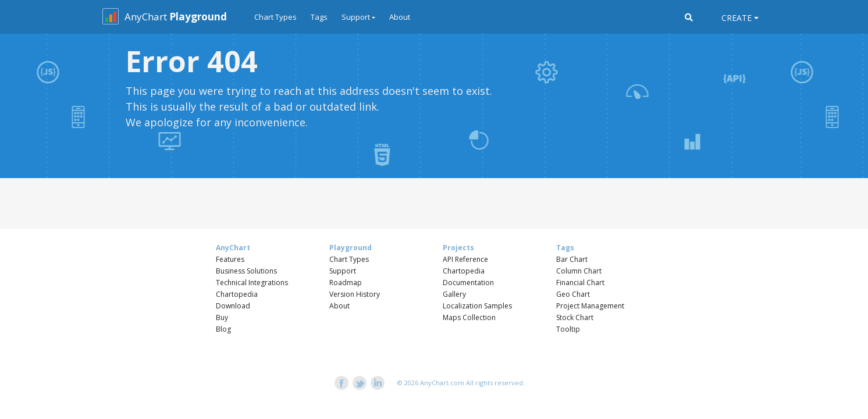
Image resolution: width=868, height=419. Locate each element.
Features (230, 259)
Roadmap (346, 283)
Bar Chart (572, 259)
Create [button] (737, 18)
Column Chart (579, 271)
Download (233, 306)
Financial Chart (580, 283)
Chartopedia (237, 294)
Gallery (454, 294)
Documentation (468, 283)
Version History (355, 294)
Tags (319, 17)
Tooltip (568, 329)
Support (343, 271)
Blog (223, 329)
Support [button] (356, 17)
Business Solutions (246, 271)
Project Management (590, 306)
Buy (222, 317)
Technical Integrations (252, 283)
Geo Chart (573, 294)
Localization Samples (477, 306)
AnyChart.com (442, 383)
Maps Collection (469, 317)
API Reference (465, 259)
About (400, 17)
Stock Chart (575, 317)
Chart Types (275, 17)
